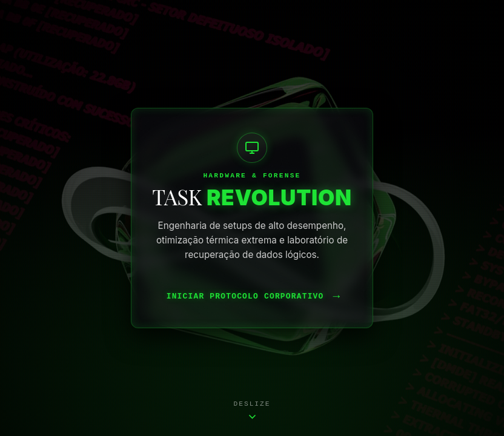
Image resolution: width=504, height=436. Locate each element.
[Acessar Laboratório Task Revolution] (252, 218)
